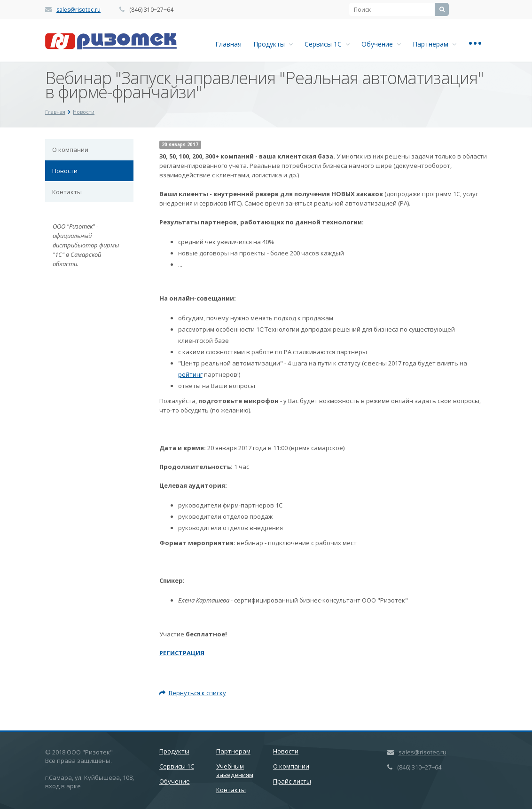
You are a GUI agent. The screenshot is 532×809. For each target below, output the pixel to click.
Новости (65, 171)
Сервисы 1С (327, 44)
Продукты (273, 44)
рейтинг (190, 374)
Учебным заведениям (235, 770)
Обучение (381, 44)
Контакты (67, 192)
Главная (228, 44)
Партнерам (434, 44)
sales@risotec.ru (78, 10)
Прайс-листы (292, 781)
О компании (70, 150)
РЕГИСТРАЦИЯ (182, 653)
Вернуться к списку (193, 693)
